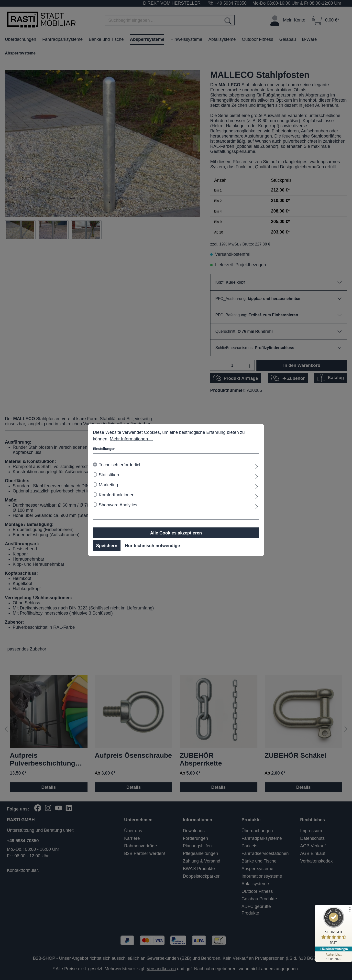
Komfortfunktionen (117, 495)
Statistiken (109, 475)
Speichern (107, 546)
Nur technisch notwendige (152, 546)
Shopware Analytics (118, 505)
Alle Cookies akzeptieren (176, 533)
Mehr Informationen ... (131, 439)
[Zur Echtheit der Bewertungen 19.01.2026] (334, 957)
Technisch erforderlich (120, 465)
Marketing (108, 485)
